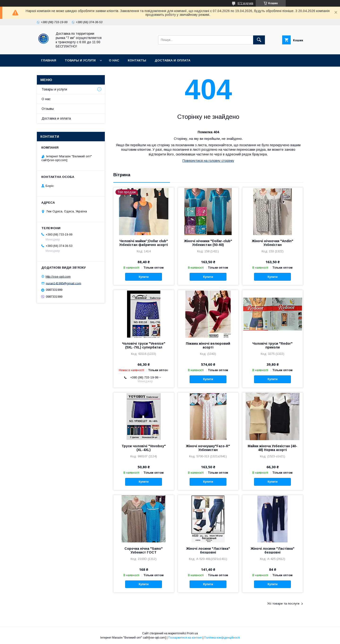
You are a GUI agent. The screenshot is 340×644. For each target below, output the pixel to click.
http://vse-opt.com (58, 277)
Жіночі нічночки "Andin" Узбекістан (273, 243)
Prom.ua (192, 633)
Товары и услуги (80, 60)
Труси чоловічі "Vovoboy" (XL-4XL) (144, 448)
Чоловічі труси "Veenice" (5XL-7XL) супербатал (144, 345)
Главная (49, 60)
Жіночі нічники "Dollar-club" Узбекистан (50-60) (208, 243)
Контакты (137, 60)
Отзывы (48, 109)
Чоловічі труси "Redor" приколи (272, 345)
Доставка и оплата (172, 60)
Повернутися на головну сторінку (208, 161)
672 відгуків (245, 3)
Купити (144, 277)
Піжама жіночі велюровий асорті (208, 345)
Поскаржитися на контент (185, 638)
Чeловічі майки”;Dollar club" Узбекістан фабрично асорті (144, 243)
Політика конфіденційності (222, 638)
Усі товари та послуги (283, 603)
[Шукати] (259, 40)
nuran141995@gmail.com (64, 283)
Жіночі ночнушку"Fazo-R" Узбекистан (208, 448)
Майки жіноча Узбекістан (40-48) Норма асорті (272, 448)
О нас (114, 60)
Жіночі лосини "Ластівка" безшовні (208, 550)
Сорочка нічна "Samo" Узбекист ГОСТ (144, 550)
